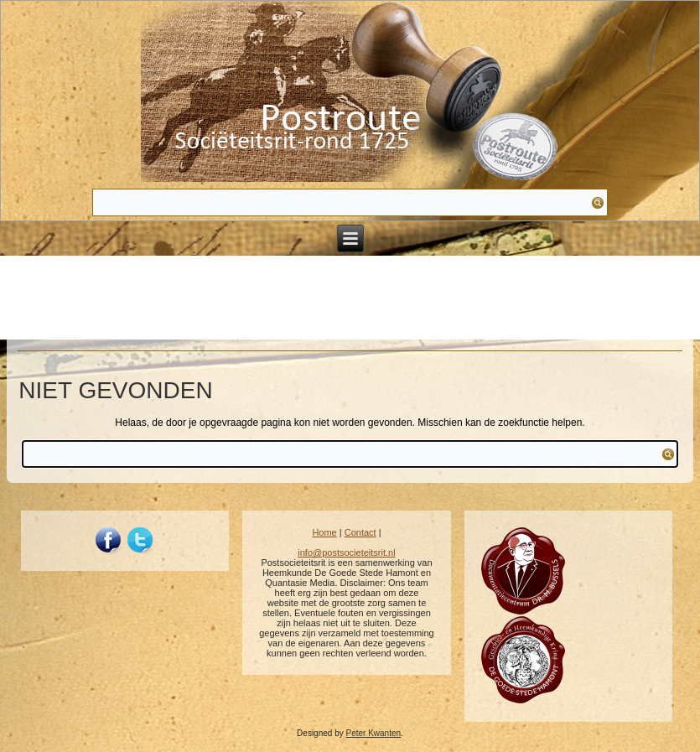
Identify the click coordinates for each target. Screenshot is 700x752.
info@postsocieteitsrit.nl (346, 552)
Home (324, 532)
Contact (360, 532)
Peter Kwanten (373, 733)
